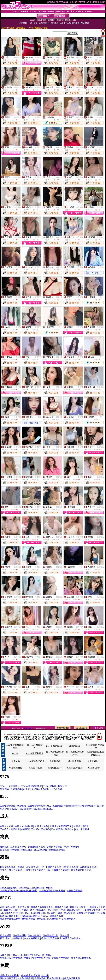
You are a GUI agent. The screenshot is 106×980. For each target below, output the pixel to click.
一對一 (60, 117)
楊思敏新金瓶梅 (71, 867)
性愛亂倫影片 (94, 761)
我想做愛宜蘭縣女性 (10, 919)
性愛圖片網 (55, 761)
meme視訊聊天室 (57, 850)
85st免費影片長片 (35, 753)
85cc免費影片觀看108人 (39, 806)
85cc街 (15, 753)
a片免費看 (26, 975)
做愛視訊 (41, 919)
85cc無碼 (45, 829)
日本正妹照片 (19, 935)
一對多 (101, 267)
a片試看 (4, 975)
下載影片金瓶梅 (53, 867)
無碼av (49, 888)
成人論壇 (24, 809)
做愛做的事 (16, 789)
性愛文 (27, 870)
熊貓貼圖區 (26, 850)
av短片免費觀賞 (32, 938)
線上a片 (45, 975)
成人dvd (4, 809)
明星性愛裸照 (16, 768)
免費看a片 (14, 975)
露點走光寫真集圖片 (51, 938)
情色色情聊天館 (55, 978)
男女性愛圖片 (74, 761)
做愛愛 (26, 789)
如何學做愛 (17, 938)
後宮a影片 (5, 938)
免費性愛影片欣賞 (41, 870)
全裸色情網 (40, 978)
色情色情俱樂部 (25, 978)
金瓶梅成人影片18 (35, 867)
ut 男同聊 (61, 891)
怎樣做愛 (58, 789)
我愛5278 (62, 786)
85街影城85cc (75, 746)
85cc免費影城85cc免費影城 (13, 806)
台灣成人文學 (41, 826)
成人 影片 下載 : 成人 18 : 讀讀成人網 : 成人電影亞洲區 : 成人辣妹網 (42, 913)
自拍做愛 (4, 850)
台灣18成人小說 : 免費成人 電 (15, 907)
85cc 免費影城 (82, 829)
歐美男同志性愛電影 (81, 870)
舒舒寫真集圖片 (54, 847)
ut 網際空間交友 (8, 891)
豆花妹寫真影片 (18, 847)
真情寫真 (4, 847)
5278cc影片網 (50, 786)
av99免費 (15, 850)
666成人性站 (37, 809)
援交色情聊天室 (72, 978)
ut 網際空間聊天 (75, 891)
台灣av (14, 888)
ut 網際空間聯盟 (47, 891)
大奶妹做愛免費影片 (42, 789)
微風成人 (14, 809)
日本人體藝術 (34, 935)
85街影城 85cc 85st (30, 829)
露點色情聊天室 (8, 978)
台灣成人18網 (7, 826)
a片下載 (36, 975)
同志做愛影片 (54, 919)
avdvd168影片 (25, 888)
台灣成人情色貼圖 (24, 826)
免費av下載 (39, 888)
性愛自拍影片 (55, 768)
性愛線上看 (94, 768)
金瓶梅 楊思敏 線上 (89, 867)
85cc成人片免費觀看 (10, 829)
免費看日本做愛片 (72, 938)
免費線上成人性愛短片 (11, 870)
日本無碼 (64, 935)
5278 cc (3, 786)
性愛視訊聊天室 (74, 768)
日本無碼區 (6, 935)
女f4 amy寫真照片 (36, 847)
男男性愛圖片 (29, 728)
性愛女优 (16, 761)
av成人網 (4, 888)
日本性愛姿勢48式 (35, 761)
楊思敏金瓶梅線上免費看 (12, 867)
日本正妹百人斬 (50, 935)
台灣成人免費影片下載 (61, 826)
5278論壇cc (14, 786)
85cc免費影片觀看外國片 (65, 806)
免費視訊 (17, 57)
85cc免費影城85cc (55, 746)
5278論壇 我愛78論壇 (31, 786)
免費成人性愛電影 (61, 870)
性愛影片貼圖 (35, 768)
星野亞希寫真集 (72, 847)
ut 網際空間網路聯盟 (27, 891)
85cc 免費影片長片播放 (62, 829)
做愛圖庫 (4, 789)
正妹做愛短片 (69, 919)
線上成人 (49, 809)
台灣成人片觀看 (81, 826)
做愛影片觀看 (28, 919)
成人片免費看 (40, 850)
